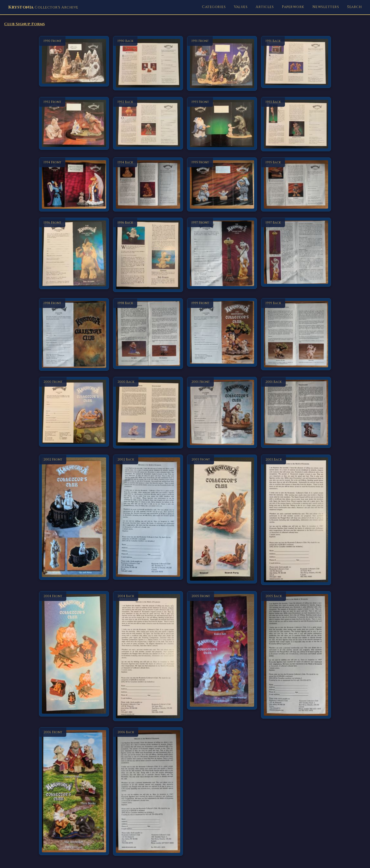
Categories (214, 7)
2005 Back (274, 596)
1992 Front (52, 102)
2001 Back (274, 382)
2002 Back (126, 459)
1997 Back (273, 223)
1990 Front (52, 41)
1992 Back (125, 102)
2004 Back (126, 596)
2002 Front (53, 459)
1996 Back (125, 223)
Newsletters (326, 7)
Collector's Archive (43, 7)
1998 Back (125, 303)
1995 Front (200, 162)
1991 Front (200, 41)
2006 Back (126, 732)
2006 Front (53, 732)
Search (354, 7)
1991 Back (273, 41)
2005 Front (201, 596)
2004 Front (53, 596)
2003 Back (274, 459)
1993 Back (273, 102)
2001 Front (201, 382)
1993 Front (200, 102)
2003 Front (201, 459)
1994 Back (125, 162)
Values (241, 7)
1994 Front (52, 162)
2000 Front (53, 382)
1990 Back (125, 41)
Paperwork (293, 7)
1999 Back (273, 303)
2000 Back (126, 382)
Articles (265, 7)
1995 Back (273, 162)
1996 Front (52, 223)
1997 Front (200, 223)
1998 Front (52, 303)
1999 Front (200, 303)
